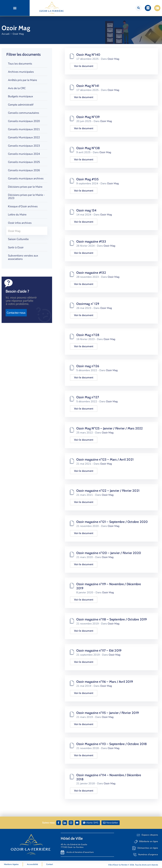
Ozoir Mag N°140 (88, 55)
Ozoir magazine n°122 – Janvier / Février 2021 (108, 491)
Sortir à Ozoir (16, 247)
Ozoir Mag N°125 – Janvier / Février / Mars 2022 (110, 428)
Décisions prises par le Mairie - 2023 (26, 197)
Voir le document (84, 66)
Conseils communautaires (23, 113)
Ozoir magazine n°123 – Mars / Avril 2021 (105, 459)
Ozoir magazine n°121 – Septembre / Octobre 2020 (112, 522)
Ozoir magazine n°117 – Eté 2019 (99, 650)
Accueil (5, 34)
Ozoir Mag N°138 (88, 148)
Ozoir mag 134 (86, 210)
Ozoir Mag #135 (87, 179)
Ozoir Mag (14, 231)
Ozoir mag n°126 (88, 366)
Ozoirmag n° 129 (88, 304)
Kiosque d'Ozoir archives (23, 206)
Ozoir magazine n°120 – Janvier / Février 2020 (109, 553)
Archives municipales (21, 72)
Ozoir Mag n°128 (88, 335)
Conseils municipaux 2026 (24, 170)
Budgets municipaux (20, 96)
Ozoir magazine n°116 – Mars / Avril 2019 (105, 682)
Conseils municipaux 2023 (24, 146)
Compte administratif (21, 105)
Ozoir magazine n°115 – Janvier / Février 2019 (108, 713)
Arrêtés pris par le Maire (22, 80)
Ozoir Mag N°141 (88, 86)
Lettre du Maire (17, 215)
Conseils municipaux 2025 (24, 162)
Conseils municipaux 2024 (24, 154)
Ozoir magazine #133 (91, 241)
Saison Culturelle (18, 239)
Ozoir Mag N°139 (88, 117)
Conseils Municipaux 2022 (24, 137)
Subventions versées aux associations (23, 257)
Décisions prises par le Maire (25, 187)
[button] (15, 8)
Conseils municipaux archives (26, 178)
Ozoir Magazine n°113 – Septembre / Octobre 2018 (112, 744)
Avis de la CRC (17, 88)
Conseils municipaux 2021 (24, 129)
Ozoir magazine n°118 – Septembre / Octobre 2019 (112, 619)
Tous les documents (20, 64)
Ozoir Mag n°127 (88, 397)
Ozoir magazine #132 (91, 273)
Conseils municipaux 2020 (24, 121)
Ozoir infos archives (20, 223)
